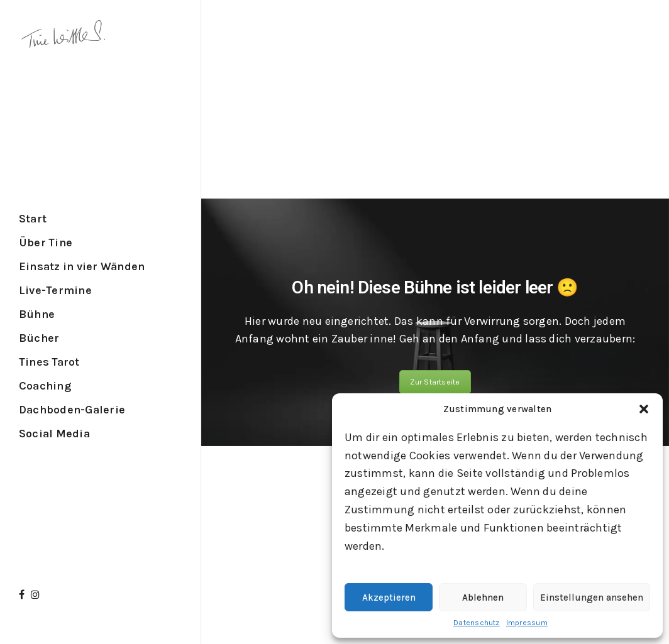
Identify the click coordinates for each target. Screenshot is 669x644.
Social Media (54, 434)
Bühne (37, 314)
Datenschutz (477, 623)
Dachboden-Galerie (72, 410)
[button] (644, 409)
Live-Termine (55, 290)
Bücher (39, 338)
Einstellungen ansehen (592, 598)
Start (33, 219)
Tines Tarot (49, 362)
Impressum (527, 623)
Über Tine (46, 243)
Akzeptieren (389, 598)
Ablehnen (483, 598)
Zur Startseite (435, 382)
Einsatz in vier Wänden (82, 266)
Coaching (45, 386)
